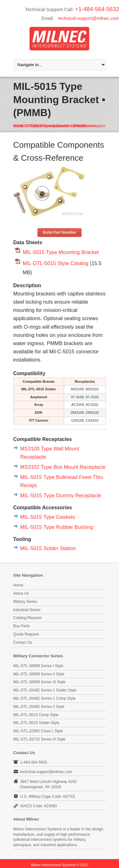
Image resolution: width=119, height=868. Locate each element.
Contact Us (23, 642)
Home (18, 585)
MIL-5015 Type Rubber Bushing (57, 527)
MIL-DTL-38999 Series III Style (40, 682)
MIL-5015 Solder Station (48, 548)
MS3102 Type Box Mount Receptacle (63, 467)
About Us (21, 593)
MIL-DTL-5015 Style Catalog (56, 263)
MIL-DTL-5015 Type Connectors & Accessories (57, 126)
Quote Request (26, 634)
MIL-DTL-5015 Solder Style (36, 723)
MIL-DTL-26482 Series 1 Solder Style (45, 690)
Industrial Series (27, 610)
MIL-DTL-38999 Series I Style (38, 666)
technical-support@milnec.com (89, 18)
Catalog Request (27, 618)
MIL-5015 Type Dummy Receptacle (61, 495)
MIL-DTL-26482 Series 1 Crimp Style (45, 698)
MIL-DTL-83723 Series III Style (40, 739)
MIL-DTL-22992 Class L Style (38, 731)
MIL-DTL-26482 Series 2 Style (39, 707)
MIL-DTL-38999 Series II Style (39, 674)
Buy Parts (22, 626)
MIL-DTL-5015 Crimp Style (36, 715)
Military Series (25, 602)
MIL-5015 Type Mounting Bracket (61, 252)
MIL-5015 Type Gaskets (48, 517)
